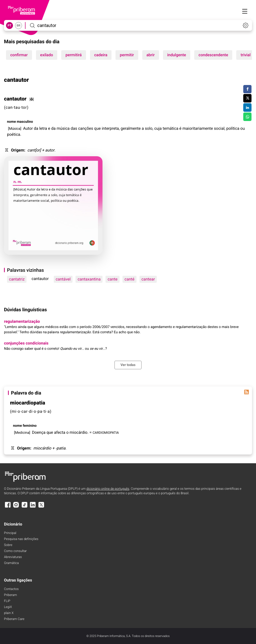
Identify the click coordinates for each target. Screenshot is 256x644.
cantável (63, 279)
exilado (47, 55)
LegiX (8, 607)
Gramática (11, 563)
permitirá (74, 55)
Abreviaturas (13, 557)
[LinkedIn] (33, 507)
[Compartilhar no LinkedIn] (247, 107)
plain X (9, 613)
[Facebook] (8, 507)
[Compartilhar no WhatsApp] (247, 117)
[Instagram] (16, 507)
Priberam (10, 595)
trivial (245, 55)
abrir (151, 55)
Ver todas (128, 365)
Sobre (8, 545)
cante (112, 279)
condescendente (213, 55)
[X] (41, 507)
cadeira (101, 55)
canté (129, 279)
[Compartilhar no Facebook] (247, 89)
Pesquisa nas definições (21, 539)
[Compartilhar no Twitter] (247, 98)
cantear (148, 279)
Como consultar (15, 551)
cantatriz (17, 279)
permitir (127, 55)
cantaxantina (89, 279)
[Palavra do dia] (246, 392)
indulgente (177, 55)
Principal (10, 533)
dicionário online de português (108, 489)
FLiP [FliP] (7, 601)
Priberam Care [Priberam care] (14, 619)
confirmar (19, 55)
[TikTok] (24, 507)
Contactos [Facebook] (11, 589)
